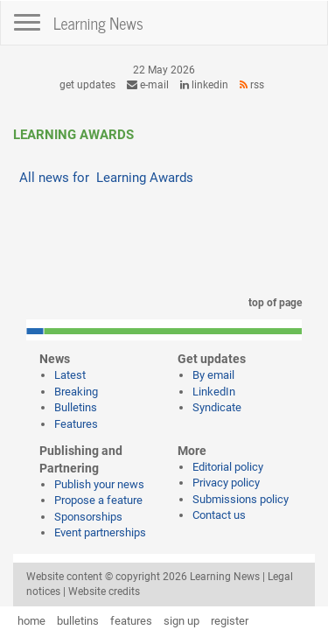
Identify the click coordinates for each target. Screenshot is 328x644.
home (31, 621)
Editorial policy (228, 467)
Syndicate (217, 407)
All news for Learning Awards (106, 178)
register (230, 621)
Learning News (98, 23)
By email (213, 375)
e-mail (148, 85)
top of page (272, 303)
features (131, 621)
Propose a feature (98, 500)
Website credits (104, 591)
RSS (252, 85)
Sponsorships (88, 517)
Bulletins (76, 407)
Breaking (76, 392)
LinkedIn (204, 85)
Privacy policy (226, 483)
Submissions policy (241, 499)
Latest (70, 375)
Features (76, 424)
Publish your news (99, 484)
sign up (181, 621)
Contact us (219, 515)
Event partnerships (100, 532)
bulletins (78, 621)
